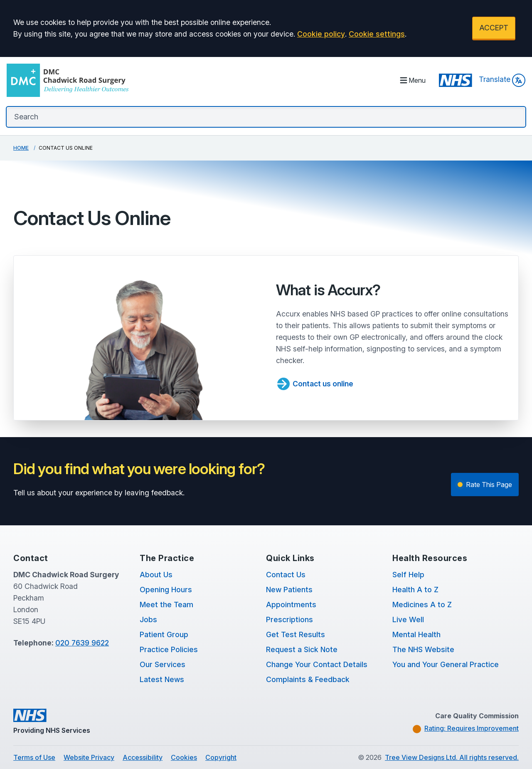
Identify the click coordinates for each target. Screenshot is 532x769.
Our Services (163, 664)
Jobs (148, 619)
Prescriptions (289, 619)
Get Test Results (296, 634)
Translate (502, 80)
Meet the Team (166, 605)
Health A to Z (415, 590)
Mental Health (416, 634)
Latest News (162, 679)
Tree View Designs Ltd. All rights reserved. (452, 757)
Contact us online (315, 384)
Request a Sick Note (302, 649)
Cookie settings (377, 34)
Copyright (221, 757)
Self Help (408, 575)
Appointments (291, 605)
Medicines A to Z (422, 605)
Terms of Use (34, 757)
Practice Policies (169, 649)
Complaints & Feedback (308, 679)
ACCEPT (494, 28)
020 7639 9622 (82, 643)
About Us (156, 575)
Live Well (408, 619)
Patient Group (164, 634)
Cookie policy (321, 34)
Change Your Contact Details (317, 664)
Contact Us (286, 575)
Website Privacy (89, 757)
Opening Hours (166, 590)
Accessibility (143, 757)
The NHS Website (423, 649)
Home (21, 148)
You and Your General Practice (446, 664)
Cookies (184, 757)
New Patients (289, 590)
